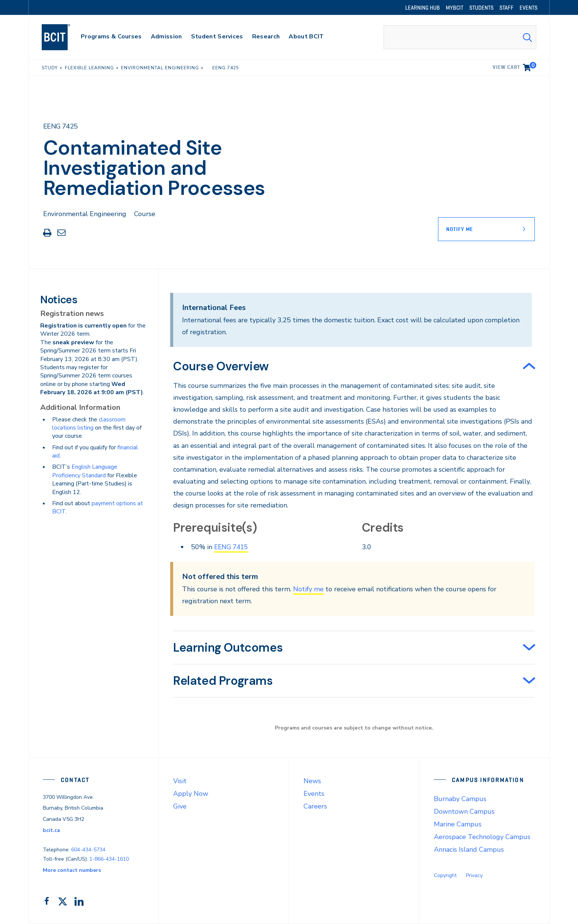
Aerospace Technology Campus (482, 836)
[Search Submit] (527, 37)
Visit (180, 781)
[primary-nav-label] (111, 37)
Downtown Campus (464, 811)
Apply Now (191, 793)
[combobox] (460, 37)
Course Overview (221, 366)
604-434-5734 (88, 850)
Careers (315, 806)
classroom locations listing (89, 424)
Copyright (445, 875)
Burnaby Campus (460, 798)
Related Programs (223, 681)
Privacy (474, 875)
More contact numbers (72, 870)
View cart (515, 66)
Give (180, 806)
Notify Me (460, 229)
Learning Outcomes (228, 648)
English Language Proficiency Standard (85, 471)
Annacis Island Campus (469, 849)
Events (314, 793)
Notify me (308, 589)
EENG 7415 (232, 547)
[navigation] (63, 37)
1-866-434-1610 (109, 859)
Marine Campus (458, 824)
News (312, 781)
